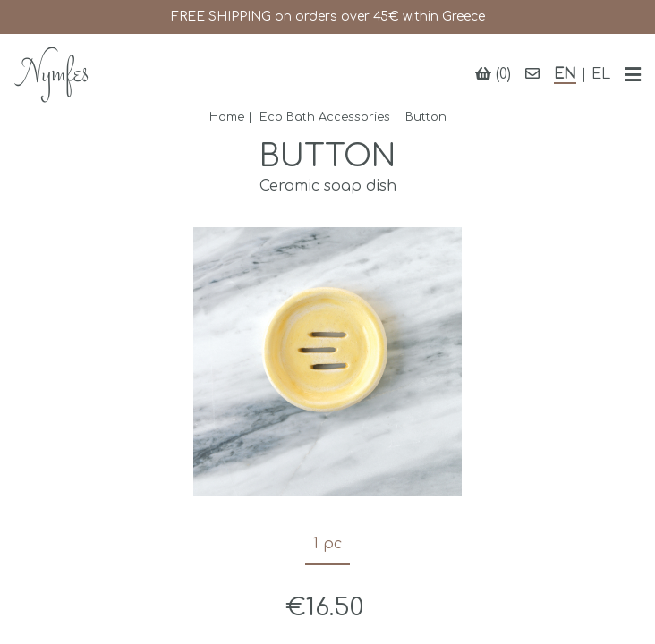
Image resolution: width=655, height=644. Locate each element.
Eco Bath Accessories (325, 117)
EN (565, 74)
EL (601, 74)
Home (227, 117)
